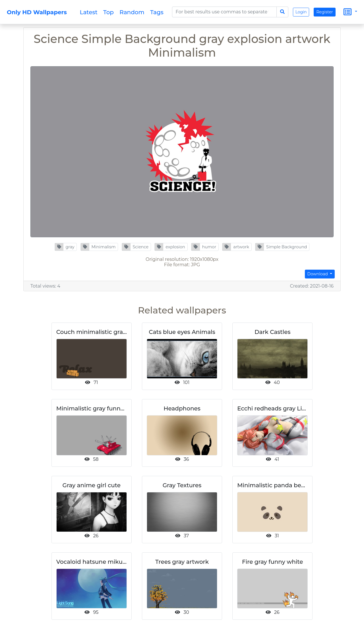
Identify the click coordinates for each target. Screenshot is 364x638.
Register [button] (324, 12)
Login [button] (301, 12)
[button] (66, 247)
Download (318, 274)
